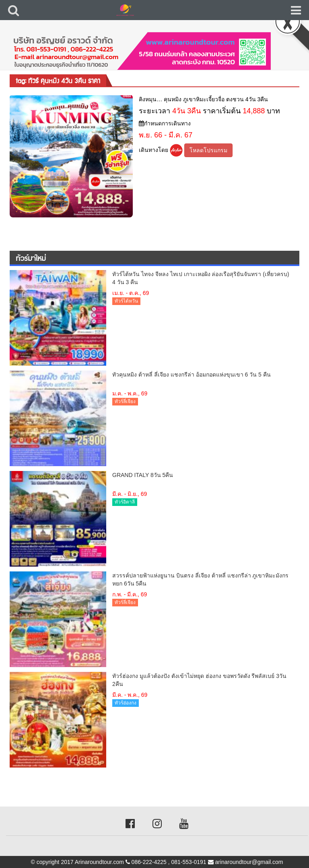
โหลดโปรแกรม (208, 150)
